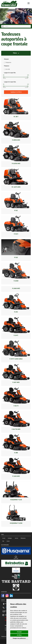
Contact (8, 541)
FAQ (3, 541)
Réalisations (23, 538)
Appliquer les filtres (16, 92)
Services (16, 538)
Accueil (4, 538)
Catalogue (10, 538)
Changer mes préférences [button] (19, 638)
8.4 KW (7, 69)
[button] (16, 53)
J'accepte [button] (19, 632)
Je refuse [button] (19, 635)
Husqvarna (8, 63)
